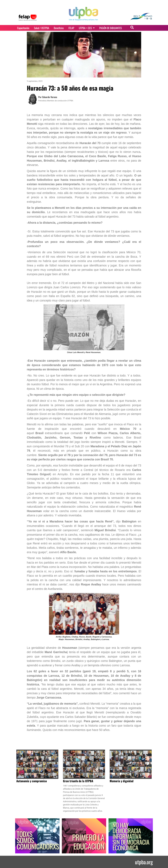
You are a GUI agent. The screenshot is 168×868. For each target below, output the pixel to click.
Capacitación (23, 28)
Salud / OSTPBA (42, 28)
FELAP (71, 28)
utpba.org (144, 862)
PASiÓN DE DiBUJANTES (111, 28)
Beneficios (59, 28)
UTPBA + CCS (87, 28)
